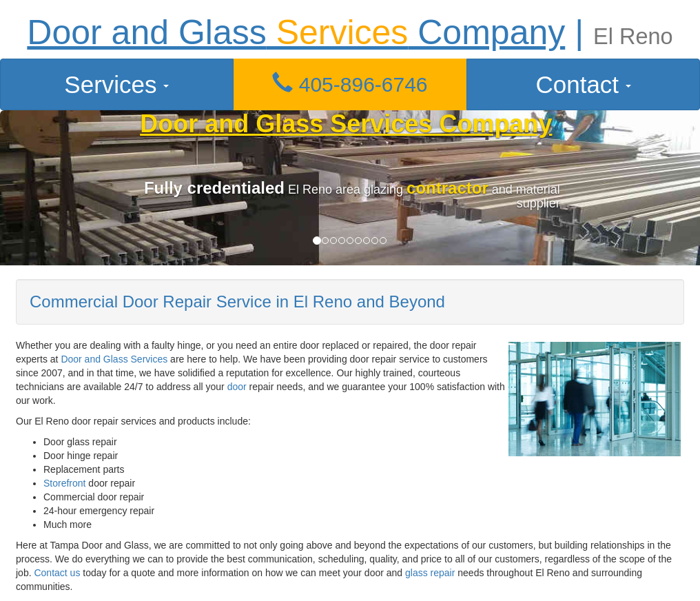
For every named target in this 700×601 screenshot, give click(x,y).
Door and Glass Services (114, 359)
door (237, 387)
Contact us (57, 573)
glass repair (430, 573)
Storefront (64, 483)
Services (116, 84)
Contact (583, 84)
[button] (350, 84)
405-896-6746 (350, 84)
